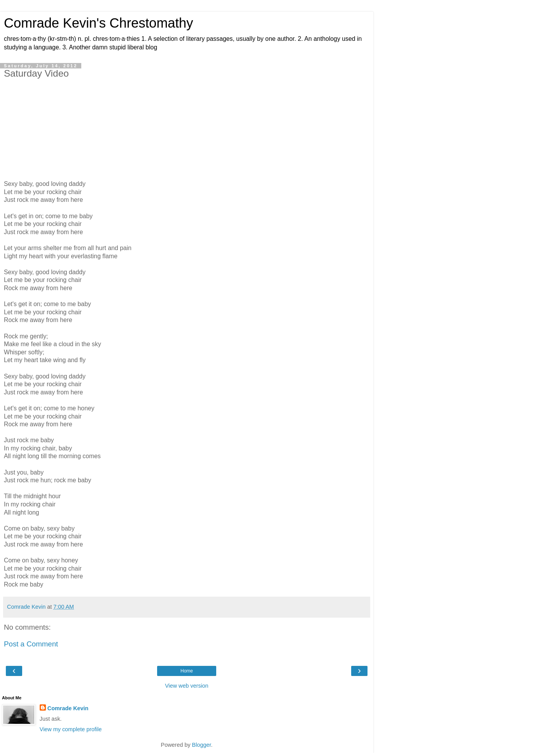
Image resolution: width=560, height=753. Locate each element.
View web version (187, 686)
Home (187, 671)
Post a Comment (31, 644)
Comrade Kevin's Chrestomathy (99, 23)
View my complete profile (71, 729)
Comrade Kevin (68, 708)
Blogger (202, 745)
